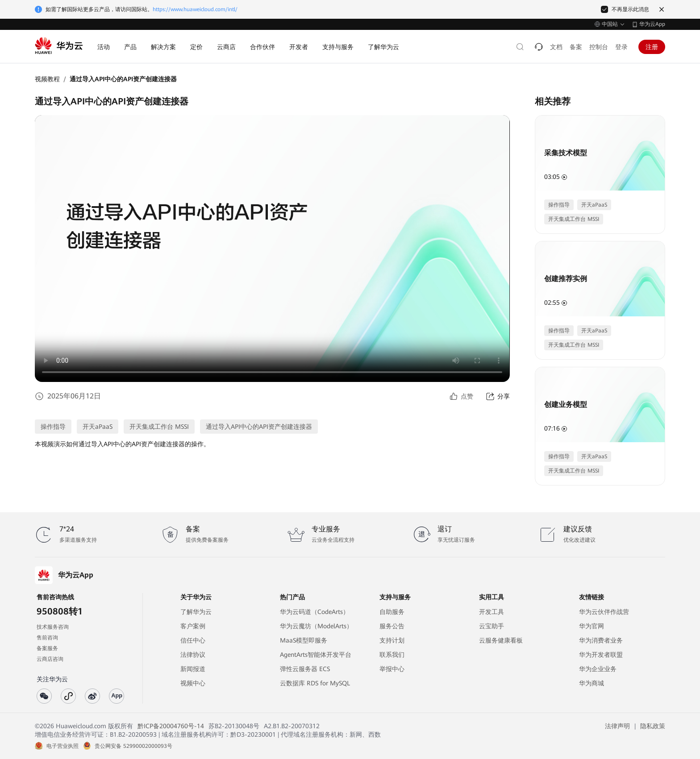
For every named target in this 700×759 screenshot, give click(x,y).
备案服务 (47, 648)
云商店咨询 (50, 659)
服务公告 (392, 626)
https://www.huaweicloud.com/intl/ (195, 9)
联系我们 (392, 655)
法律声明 (617, 726)
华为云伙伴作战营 (604, 612)
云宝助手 (492, 626)
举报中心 (392, 669)
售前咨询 (47, 638)
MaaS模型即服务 (304, 640)
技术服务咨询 (53, 627)
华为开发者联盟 (601, 655)
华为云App (652, 24)
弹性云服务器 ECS (305, 669)
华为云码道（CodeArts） (315, 612)
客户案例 (193, 626)
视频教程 (47, 79)
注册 (652, 47)
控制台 (599, 47)
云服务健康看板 (501, 640)
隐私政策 (653, 726)
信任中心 (193, 640)
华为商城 (592, 683)
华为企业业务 (598, 669)
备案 (576, 47)
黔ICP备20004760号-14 (171, 726)
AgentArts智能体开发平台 (316, 655)
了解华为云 (196, 612)
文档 (556, 47)
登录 (621, 47)
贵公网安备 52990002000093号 (133, 746)
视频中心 (193, 683)
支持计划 (392, 640)
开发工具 (492, 612)
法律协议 (193, 655)
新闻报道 (193, 669)
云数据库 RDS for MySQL (315, 683)
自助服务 (392, 612)
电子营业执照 (62, 746)
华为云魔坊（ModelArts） (316, 626)
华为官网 (592, 626)
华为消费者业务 (601, 640)
